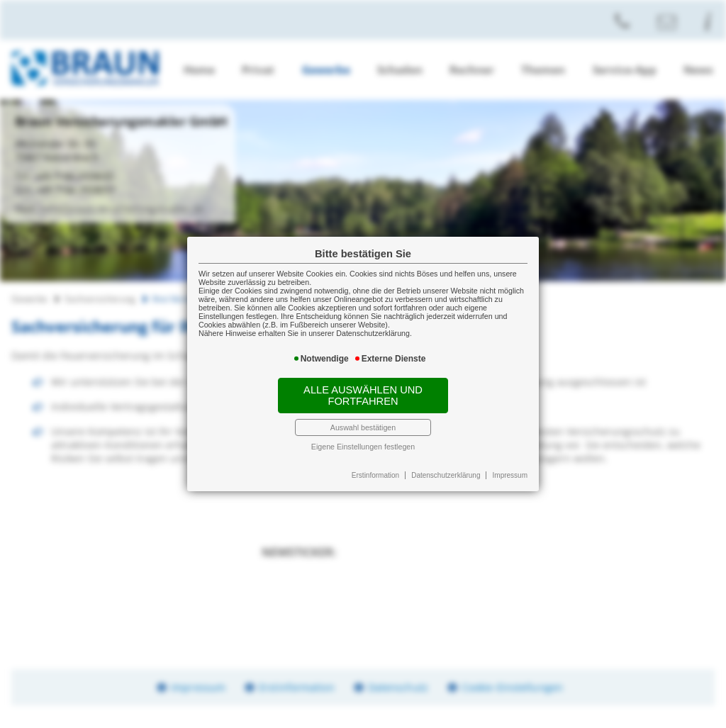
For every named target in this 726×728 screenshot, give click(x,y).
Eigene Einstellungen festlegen (363, 447)
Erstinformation (375, 475)
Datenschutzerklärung (446, 475)
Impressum (510, 475)
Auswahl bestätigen (363, 427)
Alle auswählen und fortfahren (363, 396)
